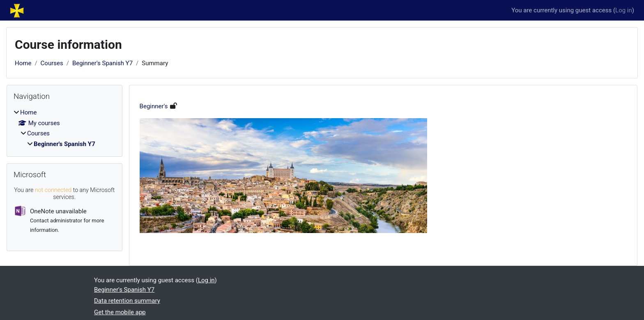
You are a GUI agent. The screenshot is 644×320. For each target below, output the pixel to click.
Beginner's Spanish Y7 (102, 63)
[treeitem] (64, 128)
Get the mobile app (120, 312)
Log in (624, 10)
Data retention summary (127, 301)
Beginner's (154, 106)
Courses (52, 63)
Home (23, 63)
